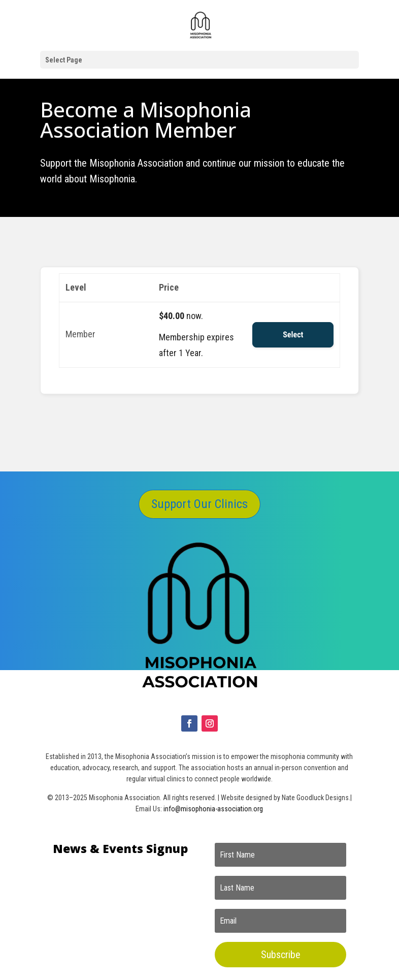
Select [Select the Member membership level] (293, 335)
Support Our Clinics (199, 504)
